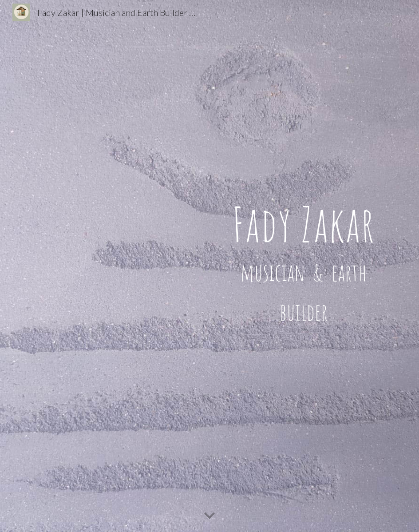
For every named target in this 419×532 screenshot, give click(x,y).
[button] (209, 516)
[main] (304, 266)
